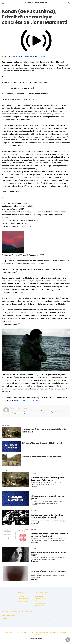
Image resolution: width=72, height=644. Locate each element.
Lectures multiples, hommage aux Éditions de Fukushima (47, 479)
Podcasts (34, 473)
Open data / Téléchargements (24, 597)
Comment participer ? (9, 615)
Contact (5, 619)
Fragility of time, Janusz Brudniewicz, (48, 571)
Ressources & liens (24, 602)
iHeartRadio (16, 56)
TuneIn (25, 56)
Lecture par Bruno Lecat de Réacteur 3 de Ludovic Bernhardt (49, 535)
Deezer (32, 56)
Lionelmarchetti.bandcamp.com (27, 400)
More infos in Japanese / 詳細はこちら (41, 598)
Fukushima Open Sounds (19, 408)
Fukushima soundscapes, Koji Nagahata (42, 457)
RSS (38, 56)
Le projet (21, 593)
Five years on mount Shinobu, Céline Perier (48, 554)
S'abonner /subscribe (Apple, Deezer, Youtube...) (18, 612)
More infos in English (41, 593)
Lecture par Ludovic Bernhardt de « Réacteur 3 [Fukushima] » (46, 516)
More (43, 56)
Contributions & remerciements (40, 605)
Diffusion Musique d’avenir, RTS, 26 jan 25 (42, 443)
